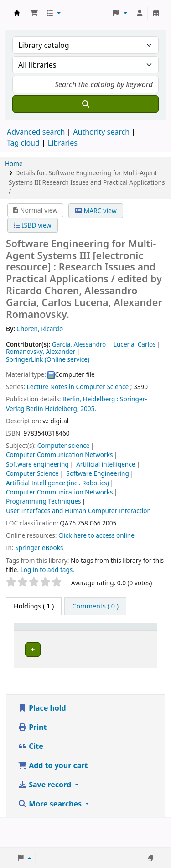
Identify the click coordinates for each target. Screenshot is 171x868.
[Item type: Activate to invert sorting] (40, 636)
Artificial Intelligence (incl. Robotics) (57, 483)
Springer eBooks (39, 548)
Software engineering (37, 464)
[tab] (95, 606)
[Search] (85, 104)
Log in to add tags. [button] (47, 569)
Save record (45, 814)
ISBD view (32, 225)
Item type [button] (34, 641)
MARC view (96, 211)
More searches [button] (51, 833)
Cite (31, 776)
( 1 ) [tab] (34, 606)
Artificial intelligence (106, 464)
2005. (88, 408)
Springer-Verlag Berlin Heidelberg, (76, 403)
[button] (34, 13)
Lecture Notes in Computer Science (78, 387)
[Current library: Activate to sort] (92, 636)
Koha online (17, 13)
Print (32, 757)
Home (14, 164)
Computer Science (32, 473)
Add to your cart (53, 795)
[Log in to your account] (140, 13)
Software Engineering (98, 473)
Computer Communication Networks (59, 455)
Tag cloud (23, 143)
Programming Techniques (43, 501)
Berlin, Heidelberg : (91, 399)
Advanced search (36, 132)
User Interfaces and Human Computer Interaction (78, 511)
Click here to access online (96, 535)
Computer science (64, 445)
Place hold (42, 738)
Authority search (101, 132)
